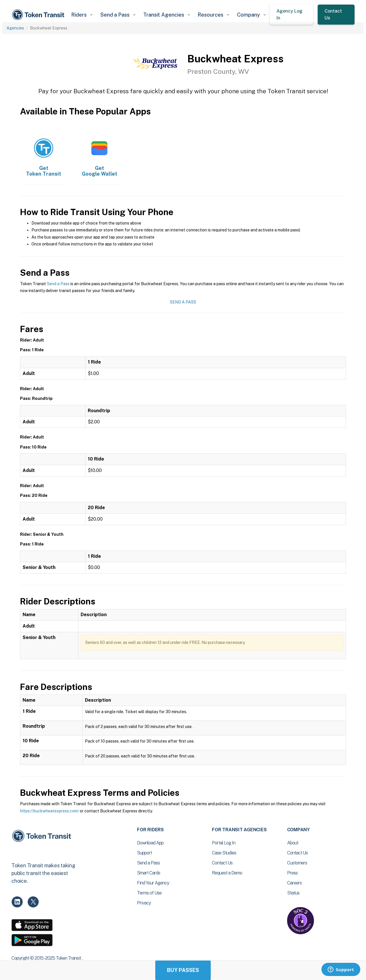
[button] (82, 15)
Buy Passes (183, 970)
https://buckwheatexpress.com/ (49, 811)
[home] (39, 15)
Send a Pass (58, 284)
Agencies (15, 28)
